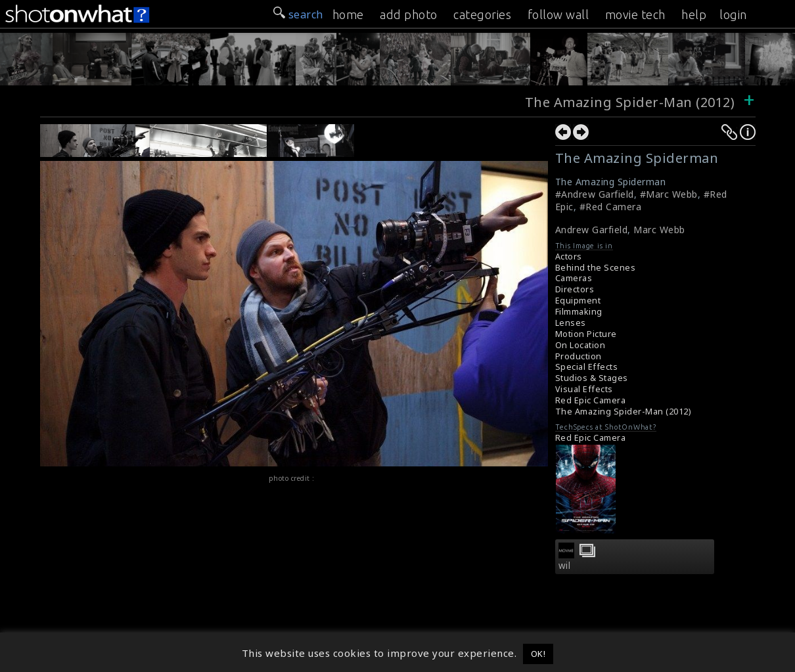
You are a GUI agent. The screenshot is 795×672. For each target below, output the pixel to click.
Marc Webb (659, 230)
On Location (580, 345)
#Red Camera (611, 207)
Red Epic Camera (591, 400)
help (694, 14)
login (733, 14)
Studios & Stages (592, 378)
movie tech (635, 14)
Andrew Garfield (592, 230)
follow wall (558, 14)
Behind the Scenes (596, 268)
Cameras (574, 278)
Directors (575, 289)
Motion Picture (586, 334)
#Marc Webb (669, 194)
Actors (569, 257)
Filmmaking (579, 312)
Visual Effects (584, 389)
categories (482, 14)
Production (579, 356)
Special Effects (587, 367)
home (348, 14)
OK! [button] (538, 654)
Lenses (571, 323)
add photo (409, 14)
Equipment (578, 301)
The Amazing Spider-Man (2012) (630, 102)
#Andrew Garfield (595, 194)
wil (565, 566)
